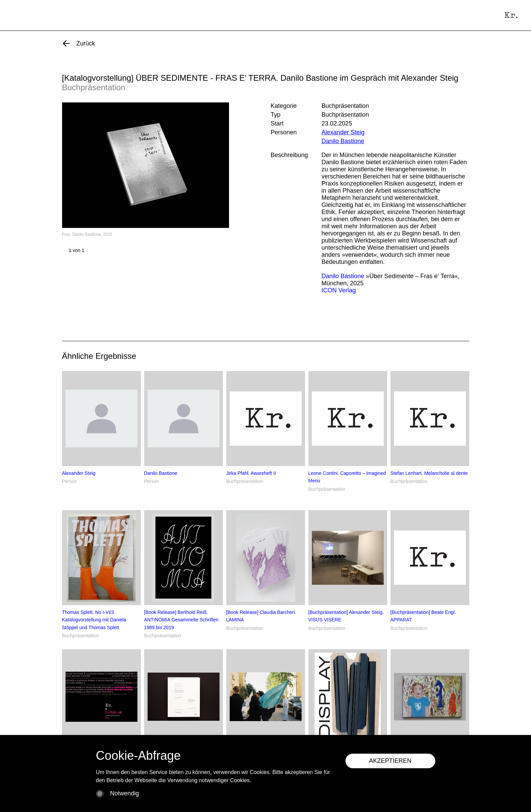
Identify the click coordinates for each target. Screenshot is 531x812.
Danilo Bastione (343, 141)
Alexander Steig (343, 132)
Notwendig (125, 793)
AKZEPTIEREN (390, 761)
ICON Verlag (339, 290)
